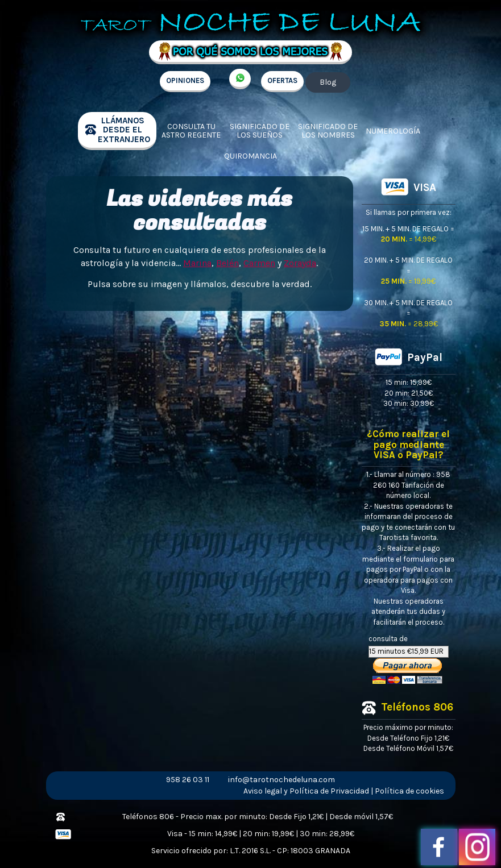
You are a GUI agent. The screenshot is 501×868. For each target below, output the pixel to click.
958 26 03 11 (188, 780)
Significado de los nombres (328, 131)
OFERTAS (282, 80)
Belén (227, 263)
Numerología (393, 131)
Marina (197, 263)
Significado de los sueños (260, 131)
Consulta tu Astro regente (191, 131)
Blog (328, 82)
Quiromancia (250, 156)
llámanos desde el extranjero (124, 130)
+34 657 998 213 (240, 79)
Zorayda (300, 263)
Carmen (259, 263)
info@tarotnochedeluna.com (281, 780)
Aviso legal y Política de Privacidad (306, 791)
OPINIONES (185, 80)
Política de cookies (409, 791)
